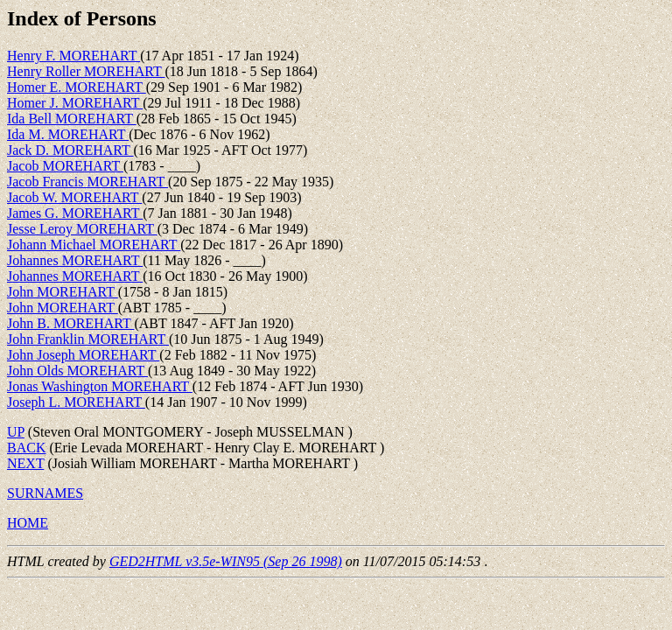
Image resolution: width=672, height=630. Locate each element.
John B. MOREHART (70, 323)
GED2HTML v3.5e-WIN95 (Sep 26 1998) (226, 561)
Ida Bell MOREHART (72, 119)
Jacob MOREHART (65, 166)
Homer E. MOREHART (77, 87)
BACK (26, 448)
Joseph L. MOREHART (76, 402)
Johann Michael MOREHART (94, 245)
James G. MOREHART (75, 213)
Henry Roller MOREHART (86, 71)
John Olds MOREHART (77, 371)
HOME (28, 523)
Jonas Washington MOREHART (100, 386)
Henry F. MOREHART (73, 56)
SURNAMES (45, 493)
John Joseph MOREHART (83, 355)
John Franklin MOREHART (88, 339)
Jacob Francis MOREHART (87, 182)
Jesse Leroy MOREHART (82, 229)
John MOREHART (63, 292)
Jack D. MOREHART (70, 150)
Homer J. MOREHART (75, 103)
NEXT (25, 463)
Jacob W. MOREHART (74, 197)
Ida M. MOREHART (68, 134)
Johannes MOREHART (75, 260)
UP (16, 432)
